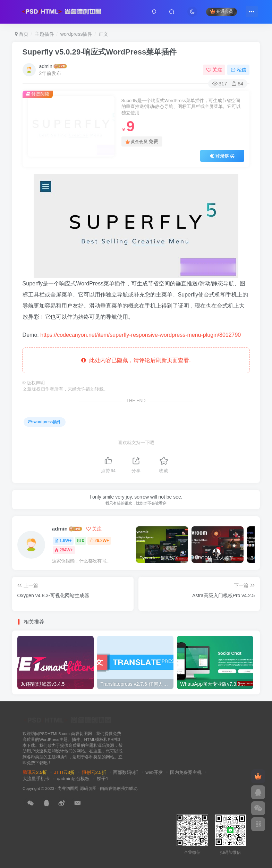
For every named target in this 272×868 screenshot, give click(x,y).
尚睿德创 (112, 788)
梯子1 (103, 779)
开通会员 (222, 11)
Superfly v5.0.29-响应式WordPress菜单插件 (100, 52)
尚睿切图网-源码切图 (77, 788)
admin (46, 66)
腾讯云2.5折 (35, 772)
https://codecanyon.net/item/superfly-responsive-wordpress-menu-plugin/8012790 (141, 335)
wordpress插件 (76, 34)
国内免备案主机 (186, 772)
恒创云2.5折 (94, 772)
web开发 (154, 772)
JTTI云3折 (64, 772)
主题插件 (44, 34)
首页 (22, 34)
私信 (239, 70)
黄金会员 (142, 141)
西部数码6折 (126, 772)
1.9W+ (63, 541)
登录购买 (222, 156)
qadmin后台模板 (73, 779)
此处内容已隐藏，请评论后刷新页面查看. (136, 360)
